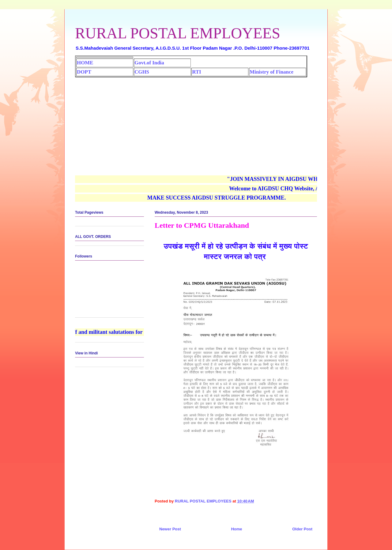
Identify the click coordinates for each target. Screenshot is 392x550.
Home (236, 529)
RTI (196, 72)
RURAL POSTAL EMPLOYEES (178, 33)
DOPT (84, 72)
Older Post (302, 529)
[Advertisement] (196, 123)
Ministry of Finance (271, 72)
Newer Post (170, 529)
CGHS (142, 72)
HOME (85, 63)
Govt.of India (149, 63)
